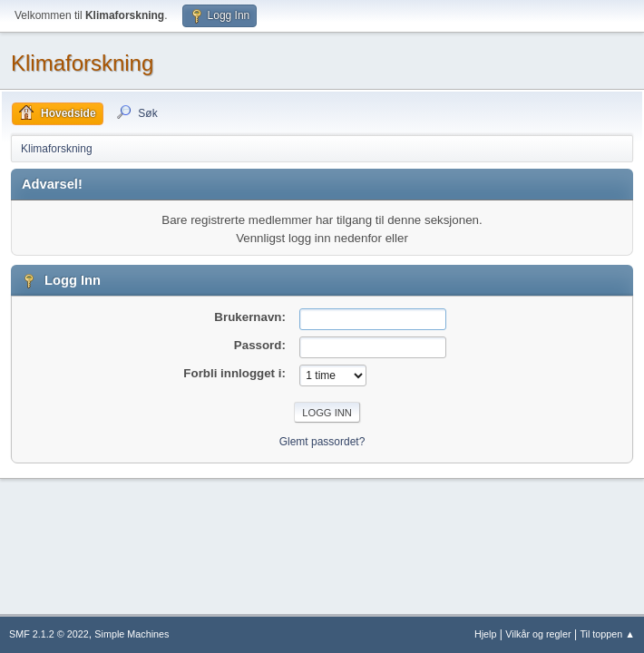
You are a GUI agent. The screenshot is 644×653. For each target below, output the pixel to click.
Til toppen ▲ (607, 634)
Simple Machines (132, 634)
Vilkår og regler (538, 634)
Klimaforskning (82, 63)
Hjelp (486, 634)
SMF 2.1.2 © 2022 (49, 634)
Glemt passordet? (322, 442)
